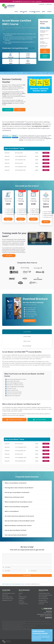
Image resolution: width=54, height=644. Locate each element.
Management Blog (43, 600)
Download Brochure (45, 56)
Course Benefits (27, 332)
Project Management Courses (18, 28)
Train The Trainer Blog (43, 598)
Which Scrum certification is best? (14, 497)
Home (16, 12)
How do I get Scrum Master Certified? (16, 530)
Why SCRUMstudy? (27, 346)
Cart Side (5, 50)
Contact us (21, 600)
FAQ (20, 595)
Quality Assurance (23, 597)
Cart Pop (32, 48)
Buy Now (33, 219)
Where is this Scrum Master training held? (17, 507)
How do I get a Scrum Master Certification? (17, 492)
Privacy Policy (22, 602)
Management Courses (7, 600)
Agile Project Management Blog (45, 595)
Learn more (39, 1)
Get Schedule (45, 51)
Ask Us (20, 110)
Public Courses (24, 12)
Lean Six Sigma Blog (43, 597)
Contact (49, 12)
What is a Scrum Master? (12, 511)
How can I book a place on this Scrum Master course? (20, 521)
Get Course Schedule (40, 420)
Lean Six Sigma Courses (7, 597)
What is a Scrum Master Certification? (16, 483)
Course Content (27, 336)
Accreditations (22, 598)
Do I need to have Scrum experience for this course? (19, 516)
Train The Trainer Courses (8, 598)
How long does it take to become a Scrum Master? (19, 488)
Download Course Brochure (14, 420)
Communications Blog (43, 602)
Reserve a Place (8, 219)
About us (21, 593)
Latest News (41, 604)
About (44, 12)
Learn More (8, 110)
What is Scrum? (27, 341)
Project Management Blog (44, 593)
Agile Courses (5, 595)
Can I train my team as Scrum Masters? (16, 535)
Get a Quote (9, 255)
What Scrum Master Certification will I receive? (18, 526)
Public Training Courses (7, 28)
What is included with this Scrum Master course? (19, 502)
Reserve (46, 153)
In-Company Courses (35, 12)
